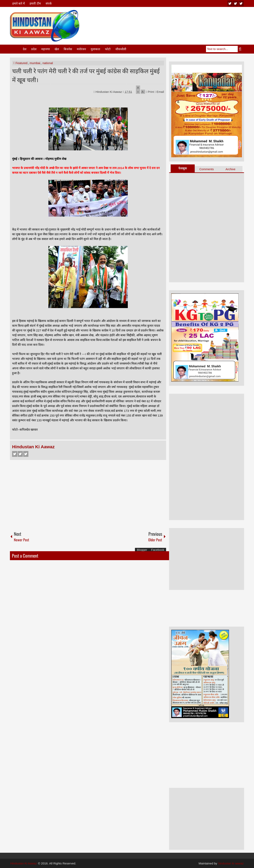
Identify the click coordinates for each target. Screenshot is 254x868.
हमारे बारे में (19, 3)
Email (159, 92)
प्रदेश (34, 49)
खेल (57, 49)
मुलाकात (95, 49)
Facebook (15, 454)
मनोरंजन (81, 49)
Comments (207, 169)
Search (241, 49)
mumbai (35, 63)
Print (150, 92)
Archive (230, 169)
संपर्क (49, 3)
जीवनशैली (121, 49)
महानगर (46, 49)
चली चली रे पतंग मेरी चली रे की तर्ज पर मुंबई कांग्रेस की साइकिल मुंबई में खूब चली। (86, 75)
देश (25, 49)
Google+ (26, 454)
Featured (21, 63)
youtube (230, 3)
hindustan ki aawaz (231, 863)
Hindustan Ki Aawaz (109, 92)
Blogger (142, 550)
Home (16, 49)
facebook (241, 3)
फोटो (108, 49)
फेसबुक (183, 168)
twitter (236, 3)
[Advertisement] (172, 20)
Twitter (20, 454)
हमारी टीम (35, 3)
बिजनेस (68, 49)
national (48, 63)
